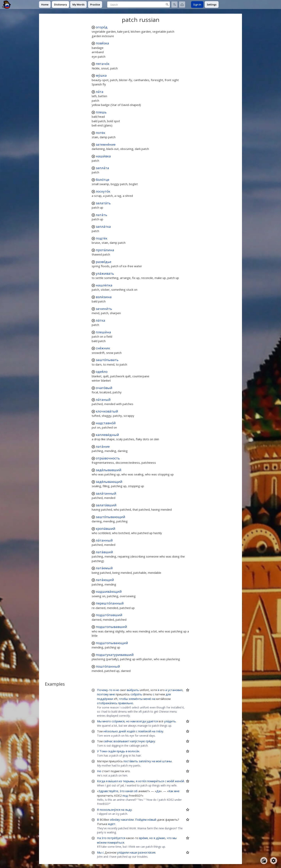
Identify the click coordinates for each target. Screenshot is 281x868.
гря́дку (150, 741)
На (99, 838)
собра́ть (136, 694)
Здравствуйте (108, 791)
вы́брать (133, 690)
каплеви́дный (107, 435)
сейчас (108, 741)
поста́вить (131, 761)
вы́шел (113, 781)
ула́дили (123, 852)
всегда (141, 721)
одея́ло (102, 372)
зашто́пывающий (111, 517)
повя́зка (102, 43)
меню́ (147, 699)
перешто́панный (110, 603)
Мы (99, 721)
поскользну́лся (110, 810)
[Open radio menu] (264, 861)
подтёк (102, 238)
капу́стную (138, 741)
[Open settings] (274, 861)
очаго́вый (104, 388)
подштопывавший (111, 627)
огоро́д (102, 27)
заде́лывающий (109, 482)
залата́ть (103, 203)
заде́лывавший (109, 470)
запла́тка (103, 226)
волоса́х (134, 751)
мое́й (170, 781)
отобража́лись (107, 703)
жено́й (179, 781)
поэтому (103, 694)
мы (175, 838)
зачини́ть (104, 309)
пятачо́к (103, 64)
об (136, 791)
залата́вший (106, 505)
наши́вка (103, 156)
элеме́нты (136, 699)
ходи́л (131, 731)
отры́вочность (108, 458)
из (120, 781)
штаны (167, 761)
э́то (122, 791)
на (154, 699)
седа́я (112, 751)
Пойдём (141, 820)
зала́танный (106, 493)
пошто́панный (108, 666)
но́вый (152, 820)
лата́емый (104, 568)
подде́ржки (105, 699)
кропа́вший (106, 529)
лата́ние (103, 446)
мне (112, 694)
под (125, 795)
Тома (103, 751)
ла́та (100, 92)
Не (99, 771)
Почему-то (105, 690)
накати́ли (127, 820)
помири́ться (156, 781)
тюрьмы (128, 781)
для (168, 694)
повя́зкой (145, 731)
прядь (121, 751)
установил (175, 690)
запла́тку (145, 761)
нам (133, 721)
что (169, 838)
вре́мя (143, 838)
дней (122, 731)
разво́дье (104, 262)
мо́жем (102, 842)
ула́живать (105, 273)
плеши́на (103, 332)
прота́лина (105, 250)
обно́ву (115, 820)
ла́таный (103, 399)
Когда (101, 781)
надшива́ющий (109, 591)
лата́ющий (105, 580)
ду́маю (161, 838)
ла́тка (100, 320)
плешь (101, 112)
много (107, 721)
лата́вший (104, 552)
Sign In (197, 4)
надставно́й (106, 423)
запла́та (102, 168)
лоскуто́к (103, 191)
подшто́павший (109, 615)
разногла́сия (147, 852)
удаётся (152, 721)
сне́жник (103, 348)
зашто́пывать (107, 360)
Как (171, 791)
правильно (126, 703)
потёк (100, 133)
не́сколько (111, 731)
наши (133, 852)
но (128, 721)
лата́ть (101, 215)
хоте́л (142, 781)
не (117, 690)
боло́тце (103, 180)
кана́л (129, 791)
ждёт (112, 824)
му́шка (101, 75)
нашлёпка (104, 285)
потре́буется (116, 838)
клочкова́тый (107, 411)
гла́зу (160, 731)
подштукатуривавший (115, 655)
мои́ (159, 761)
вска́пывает (122, 741)
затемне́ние (106, 144)
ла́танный (104, 540)
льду (128, 810)
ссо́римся (118, 721)
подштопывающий (112, 643)
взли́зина (104, 297)
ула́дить (170, 721)
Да (158, 791)
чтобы (123, 699)
